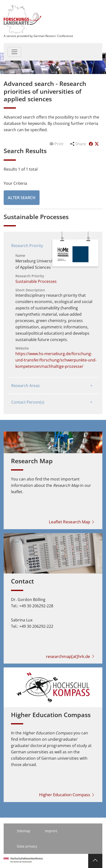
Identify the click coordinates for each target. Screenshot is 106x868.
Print (57, 144)
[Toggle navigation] (14, 52)
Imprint (51, 831)
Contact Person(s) (28, 402)
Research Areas (26, 386)
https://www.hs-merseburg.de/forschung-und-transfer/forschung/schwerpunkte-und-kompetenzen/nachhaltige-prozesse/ (56, 360)
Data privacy (27, 846)
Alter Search (22, 198)
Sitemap (24, 831)
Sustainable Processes (36, 281)
